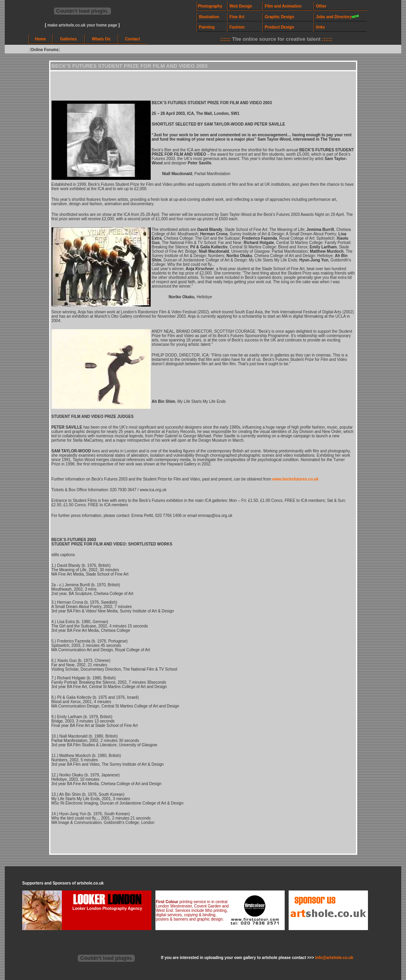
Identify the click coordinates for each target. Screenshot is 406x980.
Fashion (237, 27)
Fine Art (237, 17)
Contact (133, 39)
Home (40, 39)
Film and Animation (283, 6)
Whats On (101, 39)
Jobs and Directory (334, 17)
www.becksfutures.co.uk (296, 479)
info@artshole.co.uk (334, 958)
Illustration (209, 17)
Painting (207, 27)
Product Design (280, 27)
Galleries (68, 39)
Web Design (241, 6)
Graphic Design (280, 17)
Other (321, 6)
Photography (210, 6)
